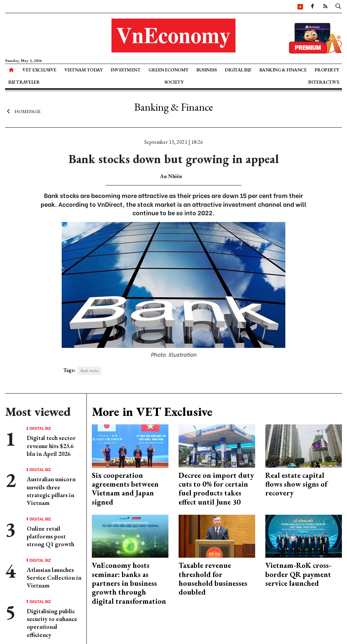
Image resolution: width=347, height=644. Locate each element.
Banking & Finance (283, 70)
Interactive (324, 82)
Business (206, 70)
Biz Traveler (24, 82)
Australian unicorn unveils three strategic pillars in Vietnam (51, 491)
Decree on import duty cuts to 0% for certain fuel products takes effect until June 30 (216, 489)
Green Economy (168, 70)
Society (174, 82)
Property (327, 70)
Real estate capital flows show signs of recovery (296, 484)
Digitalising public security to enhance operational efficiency (52, 623)
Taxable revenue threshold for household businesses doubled (213, 579)
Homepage (23, 111)
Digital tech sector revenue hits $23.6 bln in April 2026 (51, 446)
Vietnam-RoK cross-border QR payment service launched (298, 574)
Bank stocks (89, 371)
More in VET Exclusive (152, 412)
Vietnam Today (84, 70)
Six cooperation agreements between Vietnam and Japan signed (125, 489)
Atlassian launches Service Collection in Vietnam (54, 578)
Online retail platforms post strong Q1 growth (50, 536)
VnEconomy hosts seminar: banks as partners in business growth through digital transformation (129, 583)
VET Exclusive (39, 70)
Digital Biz (238, 70)
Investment (125, 70)
